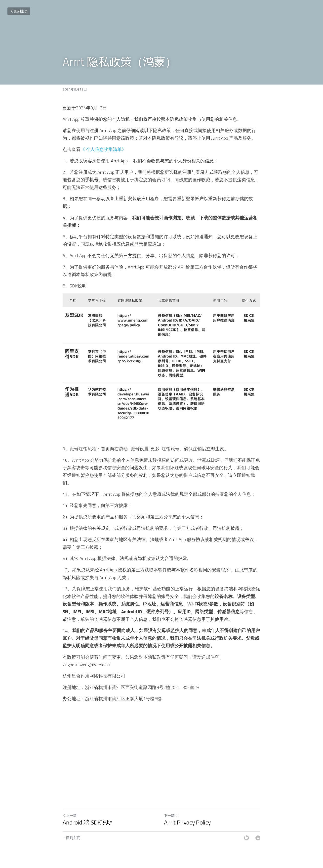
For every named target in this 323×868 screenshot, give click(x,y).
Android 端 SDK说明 (88, 822)
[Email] (258, 838)
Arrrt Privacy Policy (187, 822)
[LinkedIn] (246, 838)
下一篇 (171, 815)
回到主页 (19, 11)
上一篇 (70, 815)
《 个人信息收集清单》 (103, 149)
